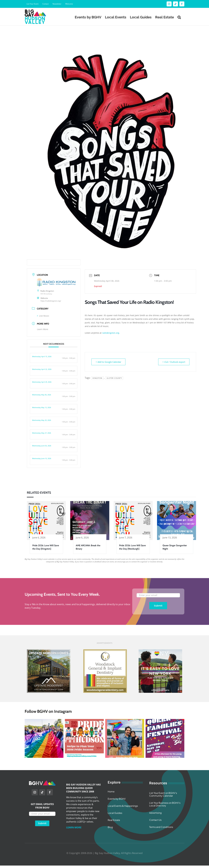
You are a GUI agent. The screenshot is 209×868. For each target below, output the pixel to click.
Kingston (97, 378)
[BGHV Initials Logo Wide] (42, 782)
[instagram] (35, 792)
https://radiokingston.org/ (51, 301)
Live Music (43, 316)
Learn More (43, 329)
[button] (179, 17)
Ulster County (114, 378)
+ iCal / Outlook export (174, 362)
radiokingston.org (111, 333)
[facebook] (50, 792)
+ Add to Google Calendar (108, 362)
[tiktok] (42, 792)
